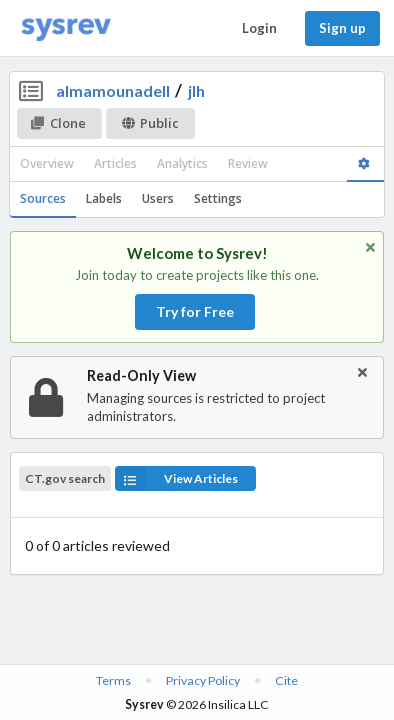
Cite (286, 680)
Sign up (342, 28)
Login (259, 28)
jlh (196, 90)
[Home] (66, 28)
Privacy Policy (203, 680)
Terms (113, 680)
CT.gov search (65, 479)
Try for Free (195, 311)
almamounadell (113, 90)
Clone (58, 123)
